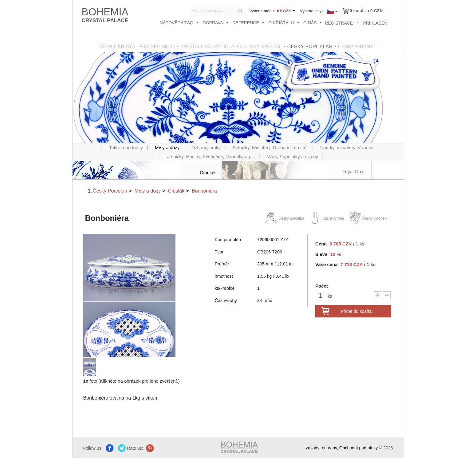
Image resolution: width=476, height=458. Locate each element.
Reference (246, 23)
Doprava (213, 23)
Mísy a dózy (148, 190)
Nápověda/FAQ (177, 23)
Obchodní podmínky (358, 448)
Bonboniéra (204, 190)
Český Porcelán (110, 190)
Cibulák (176, 190)
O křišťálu (282, 23)
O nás (311, 23)
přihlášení (376, 23)
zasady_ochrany (321, 448)
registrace (339, 23)
